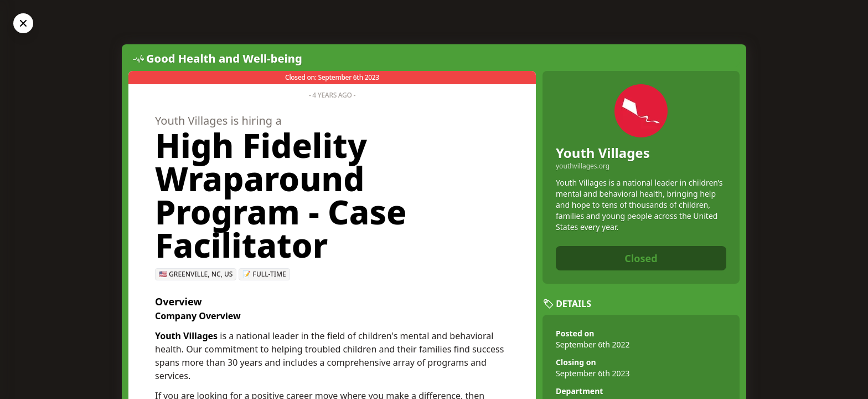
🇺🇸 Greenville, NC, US (196, 274)
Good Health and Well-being (224, 58)
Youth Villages (603, 153)
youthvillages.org (583, 166)
